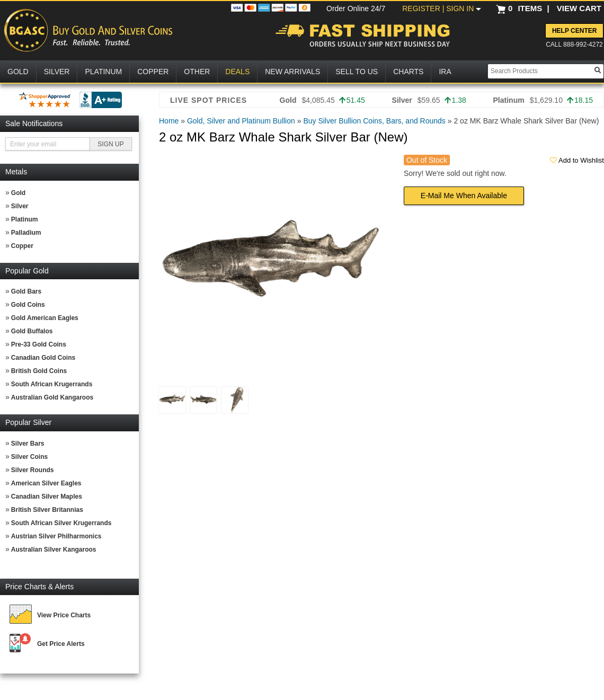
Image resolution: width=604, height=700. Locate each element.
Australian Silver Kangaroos (54, 550)
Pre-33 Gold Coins (39, 344)
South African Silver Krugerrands (61, 523)
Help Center (574, 31)
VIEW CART (579, 8)
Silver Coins (29, 457)
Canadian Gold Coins (43, 358)
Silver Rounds (33, 470)
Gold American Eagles (45, 318)
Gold (18, 193)
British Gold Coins (39, 371)
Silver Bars (28, 444)
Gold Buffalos (32, 331)
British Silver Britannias (47, 510)
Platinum (25, 219)
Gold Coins (28, 305)
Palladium (26, 233)
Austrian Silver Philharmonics (56, 536)
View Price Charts (64, 615)
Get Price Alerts (61, 644)
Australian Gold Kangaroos (52, 397)
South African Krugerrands (52, 384)
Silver (20, 206)
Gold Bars (26, 291)
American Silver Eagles (46, 483)
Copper (22, 246)
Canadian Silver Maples (47, 497)
